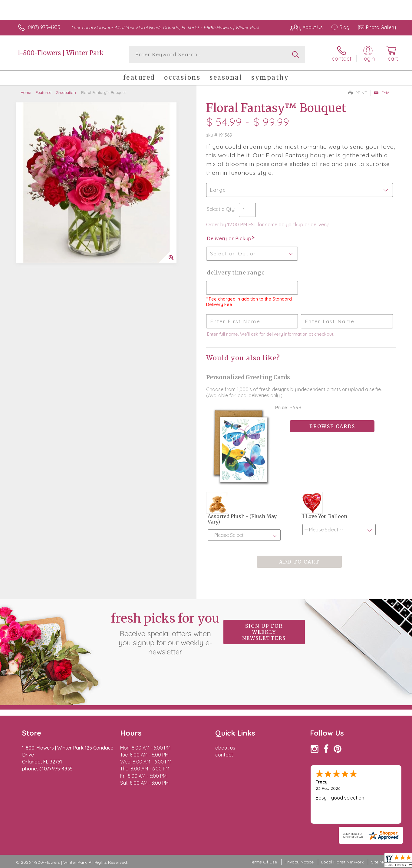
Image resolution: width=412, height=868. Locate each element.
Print (358, 93)
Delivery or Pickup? (231, 238)
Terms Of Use (263, 862)
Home (26, 92)
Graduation (66, 92)
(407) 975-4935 (44, 27)
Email (383, 93)
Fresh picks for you (165, 634)
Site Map (380, 862)
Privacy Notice (299, 862)
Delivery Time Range (237, 273)
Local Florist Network (342, 862)
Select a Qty (221, 209)
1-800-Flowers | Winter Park (61, 53)
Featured (44, 92)
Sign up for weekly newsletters (264, 632)
